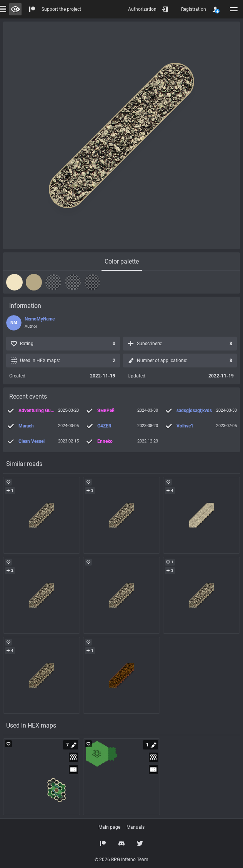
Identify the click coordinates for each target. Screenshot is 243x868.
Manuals (136, 827)
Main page (109, 827)
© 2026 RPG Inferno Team (121, 860)
